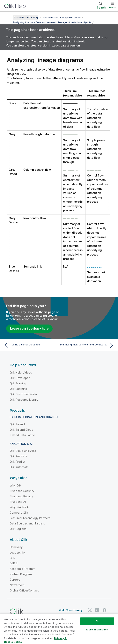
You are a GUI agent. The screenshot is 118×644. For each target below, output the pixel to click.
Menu (113, 7)
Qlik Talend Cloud (22, 430)
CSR (12, 558)
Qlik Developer (20, 378)
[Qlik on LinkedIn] (97, 610)
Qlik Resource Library (24, 400)
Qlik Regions (18, 529)
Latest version (70, 45)
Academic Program (23, 569)
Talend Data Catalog (26, 17)
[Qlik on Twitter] (90, 610)
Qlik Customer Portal (24, 394)
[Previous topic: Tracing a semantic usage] (30, 345)
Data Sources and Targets (27, 523)
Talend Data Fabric (22, 435)
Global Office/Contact (24, 590)
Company (16, 547)
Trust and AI (18, 502)
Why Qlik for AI (19, 507)
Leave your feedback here (29, 328)
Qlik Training (18, 383)
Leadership (17, 552)
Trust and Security (22, 491)
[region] (59, 629)
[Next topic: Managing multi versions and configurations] (88, 345)
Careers (15, 580)
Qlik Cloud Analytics (23, 451)
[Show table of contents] (8, 17)
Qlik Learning (18, 389)
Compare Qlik (19, 513)
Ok (97, 621)
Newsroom (17, 585)
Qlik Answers (18, 456)
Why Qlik (16, 485)
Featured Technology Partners (30, 518)
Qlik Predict (17, 462)
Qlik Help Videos (21, 372)
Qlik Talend (17, 424)
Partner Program (21, 574)
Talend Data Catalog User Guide (62, 17)
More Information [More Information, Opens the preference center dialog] (97, 629)
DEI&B (14, 563)
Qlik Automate (19, 467)
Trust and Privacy (21, 496)
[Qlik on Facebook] (105, 610)
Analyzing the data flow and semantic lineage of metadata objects (52, 22)
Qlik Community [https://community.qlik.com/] (71, 610)
